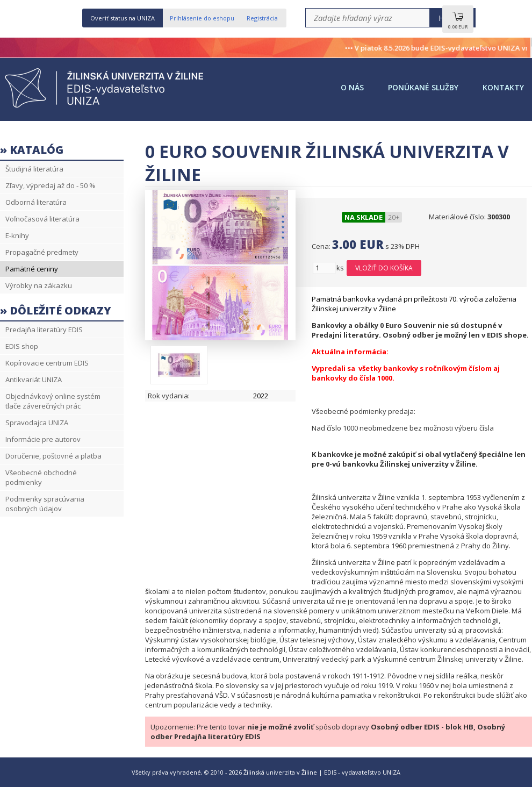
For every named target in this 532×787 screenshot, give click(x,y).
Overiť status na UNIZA (123, 18)
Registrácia (262, 18)
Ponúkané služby (423, 87)
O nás (352, 87)
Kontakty (503, 87)
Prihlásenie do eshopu (202, 18)
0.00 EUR (458, 23)
